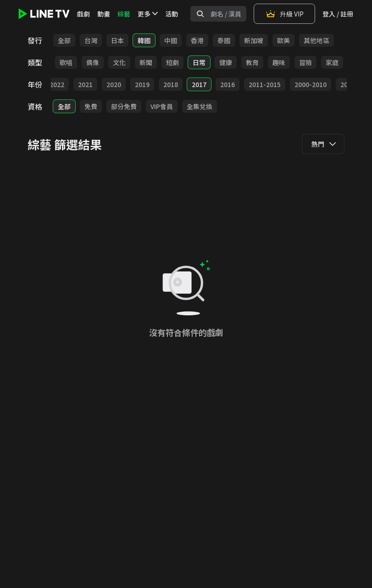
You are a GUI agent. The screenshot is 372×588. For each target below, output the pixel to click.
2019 (142, 84)
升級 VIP (284, 14)
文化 (119, 62)
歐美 (283, 40)
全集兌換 (200, 106)
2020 (114, 84)
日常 (199, 62)
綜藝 (124, 14)
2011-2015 (265, 84)
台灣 (91, 40)
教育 (252, 62)
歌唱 (66, 62)
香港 (197, 40)
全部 (64, 40)
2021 (85, 84)
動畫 (104, 14)
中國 (171, 40)
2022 (57, 84)
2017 (199, 84)
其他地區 (316, 40)
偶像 (93, 62)
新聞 (146, 62)
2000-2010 (311, 84)
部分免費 (124, 106)
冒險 (305, 62)
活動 (172, 14)
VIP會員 (162, 106)
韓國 (144, 40)
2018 (171, 84)
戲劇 (83, 14)
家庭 (332, 62)
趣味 (279, 62)
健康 (226, 62)
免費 (91, 106)
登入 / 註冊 (338, 14)
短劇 (172, 62)
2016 (228, 84)
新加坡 (254, 40)
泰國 (224, 40)
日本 (117, 40)
